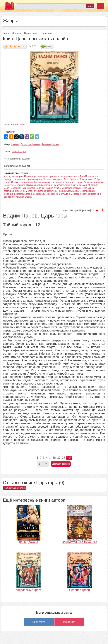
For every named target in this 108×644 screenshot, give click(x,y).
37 (59, 458)
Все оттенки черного (14, 185)
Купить (49, 47)
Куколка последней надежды (64, 176)
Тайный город (19, 152)
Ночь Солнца (39, 191)
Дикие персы (28, 188)
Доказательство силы (25, 194)
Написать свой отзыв (15, 488)
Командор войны (74, 182)
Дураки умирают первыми (67, 188)
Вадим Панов (31, 33)
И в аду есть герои (13, 176)
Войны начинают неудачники (49, 182)
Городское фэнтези (30, 144)
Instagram (69, 622)
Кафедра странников (15, 179)
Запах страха (86, 179)
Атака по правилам (93, 182)
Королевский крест (53, 179)
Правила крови (35, 179)
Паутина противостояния (39, 185)
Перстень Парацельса (59, 191)
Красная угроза (24, 197)
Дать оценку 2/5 (11, 46)
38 (64, 458)
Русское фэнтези (50, 144)
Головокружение (61, 185)
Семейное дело (23, 191)
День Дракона (71, 179)
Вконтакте (39, 622)
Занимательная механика (80, 542)
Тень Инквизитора (89, 176)
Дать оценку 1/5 (6, 46)
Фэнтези (16, 33)
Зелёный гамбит (44, 188)
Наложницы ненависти (36, 176)
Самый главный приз (22, 182)
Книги (6, 33)
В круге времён (79, 185)
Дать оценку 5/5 (23, 46)
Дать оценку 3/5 (15, 46)
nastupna (69, 458)
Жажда (75, 191)
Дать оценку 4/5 (19, 46)
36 (54, 458)
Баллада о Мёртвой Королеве (74, 194)
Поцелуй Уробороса (48, 194)
